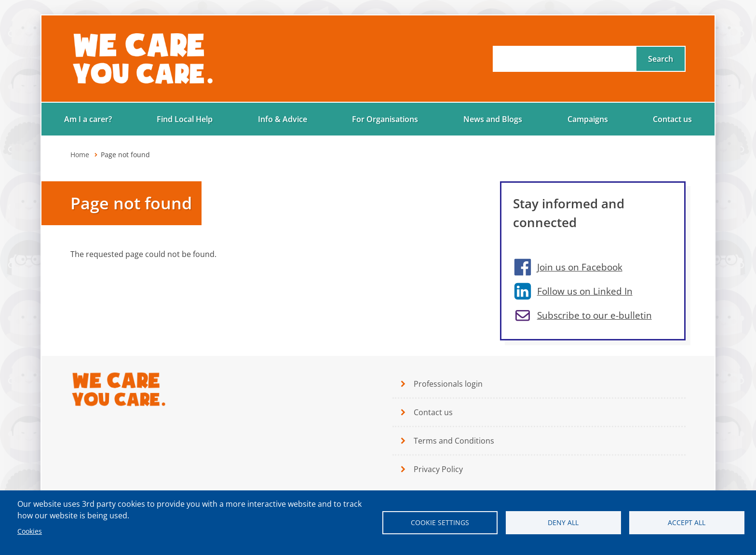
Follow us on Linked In (585, 291)
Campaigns (588, 119)
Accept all (687, 522)
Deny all (563, 522)
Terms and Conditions (454, 441)
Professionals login (448, 384)
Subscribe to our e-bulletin (594, 315)
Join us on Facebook (580, 267)
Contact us (672, 119)
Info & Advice (283, 119)
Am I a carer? (88, 119)
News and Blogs (493, 119)
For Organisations (385, 119)
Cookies (30, 531)
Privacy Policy (438, 469)
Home (80, 155)
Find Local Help (185, 119)
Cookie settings (440, 522)
